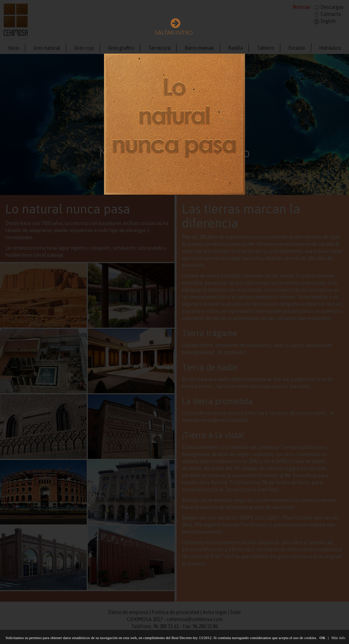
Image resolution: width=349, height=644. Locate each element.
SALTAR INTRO (174, 28)
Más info (338, 638)
